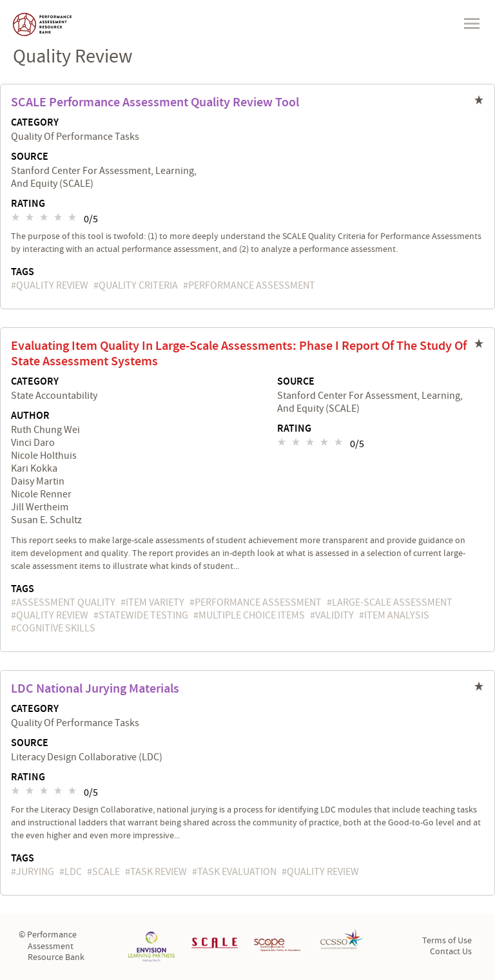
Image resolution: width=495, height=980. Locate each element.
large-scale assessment (392, 602)
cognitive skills (56, 628)
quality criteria (138, 285)
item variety (155, 602)
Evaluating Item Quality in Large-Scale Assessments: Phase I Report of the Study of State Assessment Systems (239, 354)
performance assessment (252, 285)
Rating (28, 204)
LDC (73, 872)
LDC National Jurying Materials (95, 689)
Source (30, 157)
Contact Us (451, 952)
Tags (23, 272)
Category (35, 123)
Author (30, 416)
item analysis (397, 615)
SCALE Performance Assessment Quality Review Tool (155, 102)
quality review (52, 285)
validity (335, 615)
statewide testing (143, 615)
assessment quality (66, 602)
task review (159, 872)
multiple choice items (252, 615)
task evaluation (237, 872)
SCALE (106, 872)
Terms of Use (447, 941)
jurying (35, 872)
